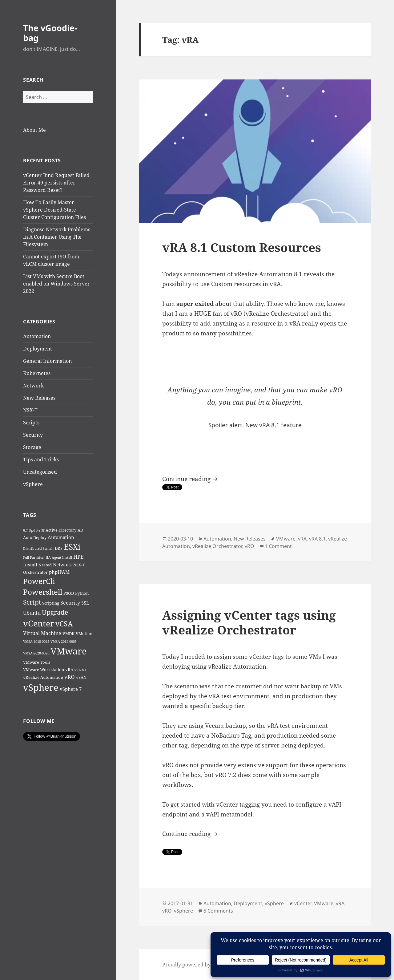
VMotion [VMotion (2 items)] (84, 634)
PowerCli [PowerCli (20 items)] (39, 581)
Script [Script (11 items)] (32, 602)
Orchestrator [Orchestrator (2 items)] (35, 572)
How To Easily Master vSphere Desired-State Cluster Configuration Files (54, 210)
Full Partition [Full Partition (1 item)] (34, 557)
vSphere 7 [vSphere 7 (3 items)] (71, 689)
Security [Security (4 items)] (70, 603)
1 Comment (278, 546)
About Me (34, 130)
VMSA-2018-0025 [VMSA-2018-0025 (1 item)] (36, 642)
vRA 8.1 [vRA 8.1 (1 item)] (80, 670)
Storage (32, 447)
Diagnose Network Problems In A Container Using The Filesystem (57, 237)
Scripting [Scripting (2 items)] (51, 603)
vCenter (303, 903)
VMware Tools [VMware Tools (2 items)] (37, 662)
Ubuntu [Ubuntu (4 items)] (32, 613)
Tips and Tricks (41, 460)
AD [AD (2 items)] (80, 530)
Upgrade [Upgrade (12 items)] (55, 612)
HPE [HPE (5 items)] (78, 557)
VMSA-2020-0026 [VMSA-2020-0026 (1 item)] (36, 653)
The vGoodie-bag (50, 33)
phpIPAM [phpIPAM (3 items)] (59, 572)
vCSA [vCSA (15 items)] (64, 624)
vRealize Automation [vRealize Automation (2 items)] (43, 677)
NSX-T (30, 410)
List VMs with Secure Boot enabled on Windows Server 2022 (56, 284)
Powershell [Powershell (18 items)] (43, 592)
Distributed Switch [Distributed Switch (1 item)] (38, 549)
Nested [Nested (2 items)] (45, 565)
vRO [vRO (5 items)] (70, 677)
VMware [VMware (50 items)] (69, 651)
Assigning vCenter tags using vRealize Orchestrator (249, 622)
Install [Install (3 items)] (30, 565)
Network (33, 386)
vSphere (33, 484)
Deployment (38, 349)
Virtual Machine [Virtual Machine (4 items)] (42, 633)
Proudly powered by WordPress (200, 965)
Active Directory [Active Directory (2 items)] (61, 530)
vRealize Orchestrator (217, 546)
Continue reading (191, 479)
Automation (37, 336)
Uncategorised (40, 472)
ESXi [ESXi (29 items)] (72, 547)
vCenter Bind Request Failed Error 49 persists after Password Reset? (56, 183)
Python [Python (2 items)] (82, 593)
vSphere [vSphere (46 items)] (41, 687)
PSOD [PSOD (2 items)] (69, 593)
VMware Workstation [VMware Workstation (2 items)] (44, 670)
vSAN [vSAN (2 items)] (81, 677)
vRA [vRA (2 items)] (69, 670)
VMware (286, 539)
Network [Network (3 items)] (62, 565)
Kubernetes (37, 373)
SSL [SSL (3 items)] (85, 603)
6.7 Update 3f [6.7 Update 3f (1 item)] (34, 530)
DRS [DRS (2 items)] (59, 548)
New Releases (39, 398)
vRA (302, 539)
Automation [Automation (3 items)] (61, 537)
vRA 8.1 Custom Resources (242, 247)
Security (33, 435)
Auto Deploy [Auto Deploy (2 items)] (35, 537)
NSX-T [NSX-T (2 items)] (79, 565)
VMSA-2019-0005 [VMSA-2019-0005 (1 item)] (64, 642)
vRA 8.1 (317, 539)
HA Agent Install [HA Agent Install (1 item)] (59, 557)
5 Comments (218, 911)
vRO (249, 546)
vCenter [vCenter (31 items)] (39, 623)
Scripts (31, 423)
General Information (47, 361)
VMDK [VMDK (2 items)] (68, 634)
